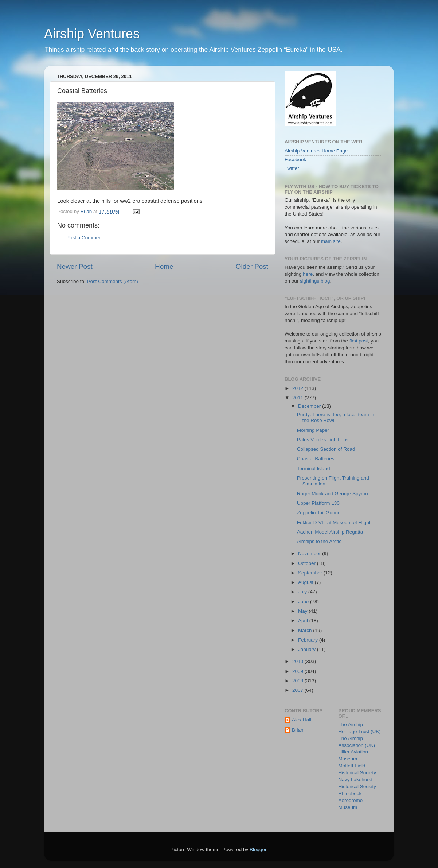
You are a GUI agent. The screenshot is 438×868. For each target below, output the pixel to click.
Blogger (258, 850)
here (308, 274)
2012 (298, 388)
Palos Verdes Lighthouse (324, 440)
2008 (298, 681)
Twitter (292, 168)
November (310, 553)
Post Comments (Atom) (113, 281)
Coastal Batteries (316, 459)
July (303, 592)
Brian (298, 730)
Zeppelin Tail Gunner (320, 513)
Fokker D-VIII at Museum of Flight (334, 522)
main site (331, 241)
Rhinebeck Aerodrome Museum (351, 800)
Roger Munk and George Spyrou (333, 494)
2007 (298, 690)
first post (359, 341)
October (308, 563)
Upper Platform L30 (318, 503)
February (309, 640)
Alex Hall (302, 720)
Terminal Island (314, 468)
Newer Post (75, 266)
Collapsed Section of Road (326, 449)
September (311, 573)
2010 (298, 661)
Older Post (252, 266)
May (303, 611)
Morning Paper (313, 430)
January (308, 649)
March (306, 630)
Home (164, 266)
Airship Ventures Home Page (316, 151)
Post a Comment (85, 238)
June (304, 602)
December (310, 406)
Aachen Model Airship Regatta (330, 532)
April (304, 621)
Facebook (295, 160)
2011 (298, 398)
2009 (298, 671)
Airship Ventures (92, 34)
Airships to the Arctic (319, 541)
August (306, 582)
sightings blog (315, 281)
